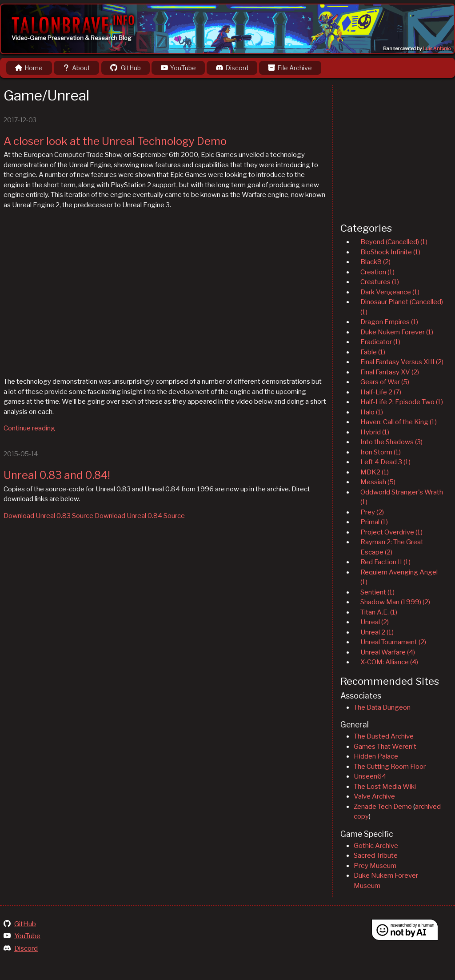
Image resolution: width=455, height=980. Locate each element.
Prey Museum (375, 866)
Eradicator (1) (380, 342)
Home (29, 68)
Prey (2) (372, 512)
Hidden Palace (376, 756)
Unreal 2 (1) (377, 632)
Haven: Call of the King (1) (399, 422)
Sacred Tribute (376, 855)
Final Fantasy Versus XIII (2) (402, 362)
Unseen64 (370, 776)
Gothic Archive (376, 846)
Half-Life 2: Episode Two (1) (402, 402)
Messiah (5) (378, 482)
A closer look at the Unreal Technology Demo (115, 141)
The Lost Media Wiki (385, 787)
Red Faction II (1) (385, 562)
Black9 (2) (375, 262)
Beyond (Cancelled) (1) (394, 242)
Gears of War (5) (385, 382)
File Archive (290, 68)
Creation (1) (377, 272)
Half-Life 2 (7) (381, 392)
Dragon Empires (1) (389, 322)
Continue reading (29, 428)
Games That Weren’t (385, 747)
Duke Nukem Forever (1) (397, 332)
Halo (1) (372, 412)
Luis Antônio (437, 49)
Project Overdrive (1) (391, 532)
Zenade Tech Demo (383, 807)
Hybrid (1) (375, 432)
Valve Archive (374, 796)
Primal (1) (374, 522)
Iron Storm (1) (381, 452)
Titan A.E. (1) (379, 612)
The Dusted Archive (384, 736)
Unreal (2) (375, 622)
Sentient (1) (377, 592)
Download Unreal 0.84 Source (140, 516)
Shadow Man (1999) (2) (395, 602)
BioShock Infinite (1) (390, 252)
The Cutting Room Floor (390, 767)
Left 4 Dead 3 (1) (385, 462)
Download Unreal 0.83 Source (48, 516)
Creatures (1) (380, 282)
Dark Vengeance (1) (390, 292)
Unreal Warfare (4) (388, 652)
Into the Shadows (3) (391, 442)
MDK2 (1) (375, 472)
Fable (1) (373, 352)
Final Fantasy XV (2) (390, 372)
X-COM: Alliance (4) (389, 662)
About (76, 68)
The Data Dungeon (382, 707)
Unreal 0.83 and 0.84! (57, 475)
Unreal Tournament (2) (393, 642)
